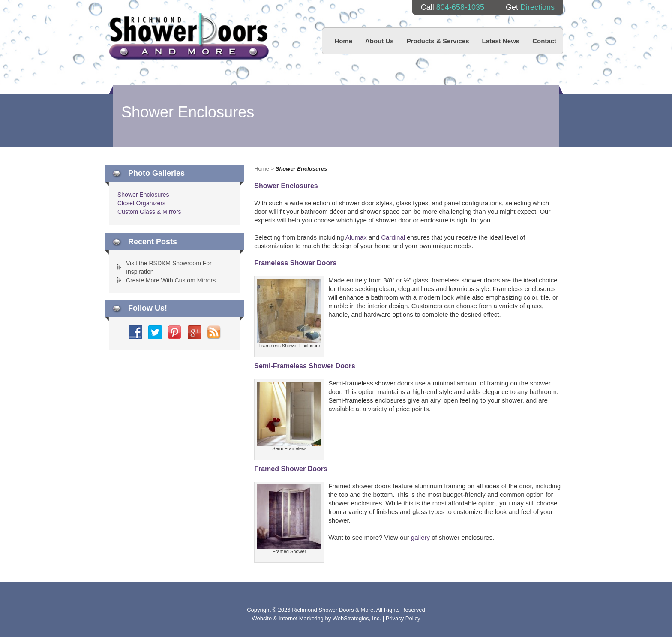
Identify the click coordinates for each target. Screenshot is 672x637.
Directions (537, 7)
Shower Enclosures (143, 195)
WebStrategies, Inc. (358, 618)
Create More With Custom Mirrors (171, 280)
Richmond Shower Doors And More (189, 36)
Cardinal (393, 237)
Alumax (356, 237)
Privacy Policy (403, 618)
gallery (420, 537)
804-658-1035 (460, 7)
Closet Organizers (141, 203)
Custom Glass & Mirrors (149, 212)
